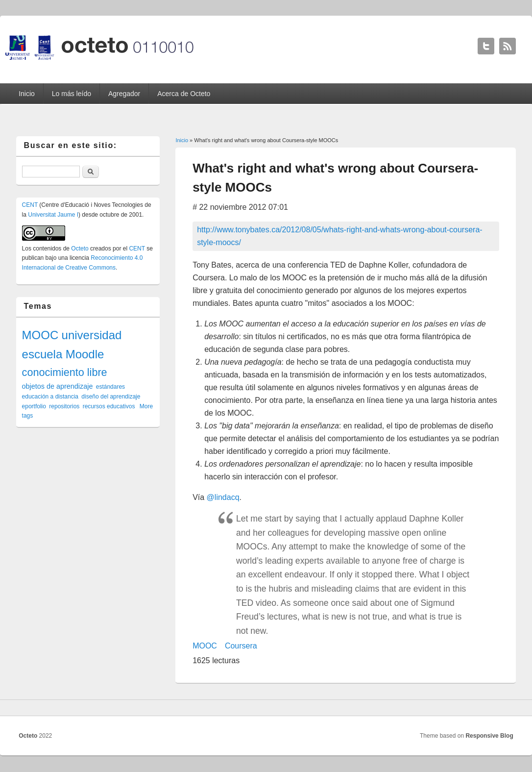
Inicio (27, 94)
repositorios (64, 406)
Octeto (80, 249)
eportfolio (34, 406)
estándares (110, 387)
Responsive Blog (489, 736)
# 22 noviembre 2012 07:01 (240, 207)
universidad (92, 335)
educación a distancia (50, 397)
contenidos (47, 249)
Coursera (241, 646)
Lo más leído (72, 94)
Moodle (85, 354)
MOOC (205, 646)
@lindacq (223, 497)
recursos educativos (109, 406)
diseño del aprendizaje (111, 397)
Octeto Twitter (486, 46)
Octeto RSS (508, 46)
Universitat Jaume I (53, 215)
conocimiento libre (65, 372)
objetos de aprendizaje (58, 386)
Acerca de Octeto (184, 94)
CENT (30, 205)
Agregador (124, 94)
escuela (42, 354)
